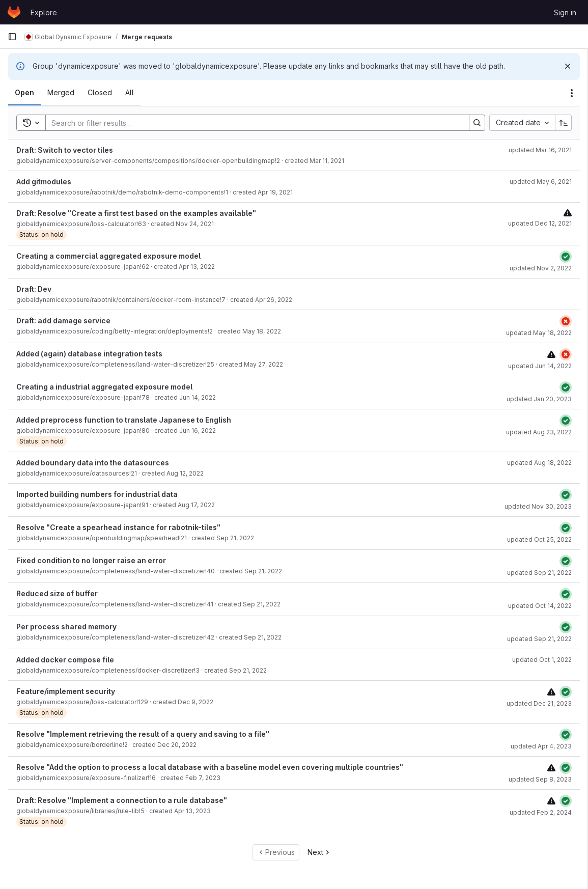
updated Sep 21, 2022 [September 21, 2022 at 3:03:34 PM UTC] (539, 639)
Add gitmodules (44, 182)
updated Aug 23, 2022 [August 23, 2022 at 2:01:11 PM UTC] (539, 432)
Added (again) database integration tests (89, 354)
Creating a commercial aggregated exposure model (108, 256)
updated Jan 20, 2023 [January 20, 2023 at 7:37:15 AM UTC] (539, 399)
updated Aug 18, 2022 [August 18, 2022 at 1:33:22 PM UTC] (539, 463)
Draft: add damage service (63, 321)
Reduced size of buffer (57, 593)
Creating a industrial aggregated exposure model (104, 387)
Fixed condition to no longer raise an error (91, 560)
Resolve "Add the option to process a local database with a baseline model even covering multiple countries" (210, 767)
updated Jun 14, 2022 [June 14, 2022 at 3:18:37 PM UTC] (540, 366)
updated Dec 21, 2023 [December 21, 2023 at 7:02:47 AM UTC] (539, 703)
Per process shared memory (66, 627)
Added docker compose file (65, 660)
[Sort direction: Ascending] (564, 123)
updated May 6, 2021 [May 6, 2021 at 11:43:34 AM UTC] (541, 182)
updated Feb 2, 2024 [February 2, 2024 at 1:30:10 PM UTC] (541, 812)
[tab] (24, 93)
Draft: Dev (34, 289)
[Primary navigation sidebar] (12, 37)
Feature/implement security (66, 691)
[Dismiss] (568, 66)
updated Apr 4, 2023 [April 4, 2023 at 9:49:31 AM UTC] (541, 746)
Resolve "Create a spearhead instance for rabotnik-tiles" (118, 527)
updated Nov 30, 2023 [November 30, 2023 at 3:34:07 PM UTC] (538, 506)
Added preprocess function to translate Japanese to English (124, 420)
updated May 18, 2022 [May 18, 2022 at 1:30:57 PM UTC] (539, 333)
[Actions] (572, 93)
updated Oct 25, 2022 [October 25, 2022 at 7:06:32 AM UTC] (539, 539)
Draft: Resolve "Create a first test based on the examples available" (136, 213)
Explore (44, 12)
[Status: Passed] (566, 257)
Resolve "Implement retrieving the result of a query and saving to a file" (143, 734)
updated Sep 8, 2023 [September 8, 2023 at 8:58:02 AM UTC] (540, 779)
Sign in (565, 12)
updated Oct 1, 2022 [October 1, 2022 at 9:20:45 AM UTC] (542, 660)
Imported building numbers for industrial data (97, 494)
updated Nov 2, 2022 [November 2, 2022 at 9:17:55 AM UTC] (541, 268)
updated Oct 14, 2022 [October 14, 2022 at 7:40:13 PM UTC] (540, 606)
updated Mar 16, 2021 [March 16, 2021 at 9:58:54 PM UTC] (540, 150)
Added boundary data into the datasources (93, 463)
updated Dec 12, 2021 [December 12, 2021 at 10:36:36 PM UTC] (540, 223)
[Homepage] (14, 12)
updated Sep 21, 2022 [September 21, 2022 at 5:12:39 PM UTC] (539, 573)
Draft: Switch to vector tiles (65, 150)
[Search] (252, 123)
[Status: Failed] (566, 321)
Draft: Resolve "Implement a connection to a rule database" (122, 800)
